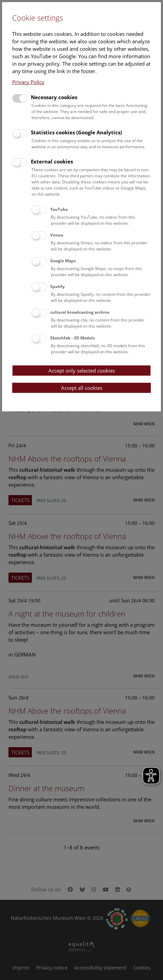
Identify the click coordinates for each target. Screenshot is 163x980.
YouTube (59, 209)
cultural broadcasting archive (80, 312)
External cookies (52, 161)
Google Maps (63, 261)
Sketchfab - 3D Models (73, 338)
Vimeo (57, 235)
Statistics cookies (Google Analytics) (76, 132)
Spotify (57, 286)
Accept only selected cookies (82, 371)
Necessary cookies (54, 97)
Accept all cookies (82, 388)
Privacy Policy (28, 82)
